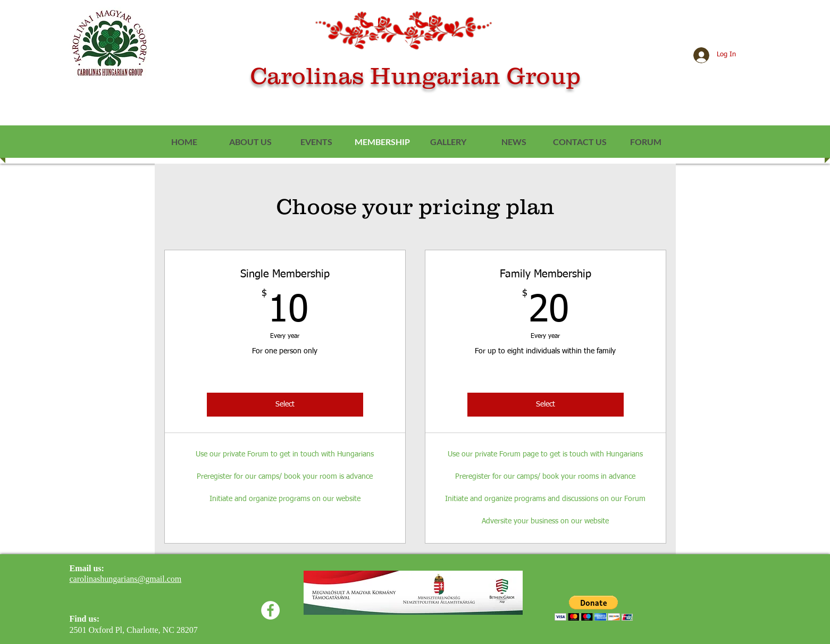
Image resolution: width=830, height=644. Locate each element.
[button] (594, 608)
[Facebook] (270, 610)
